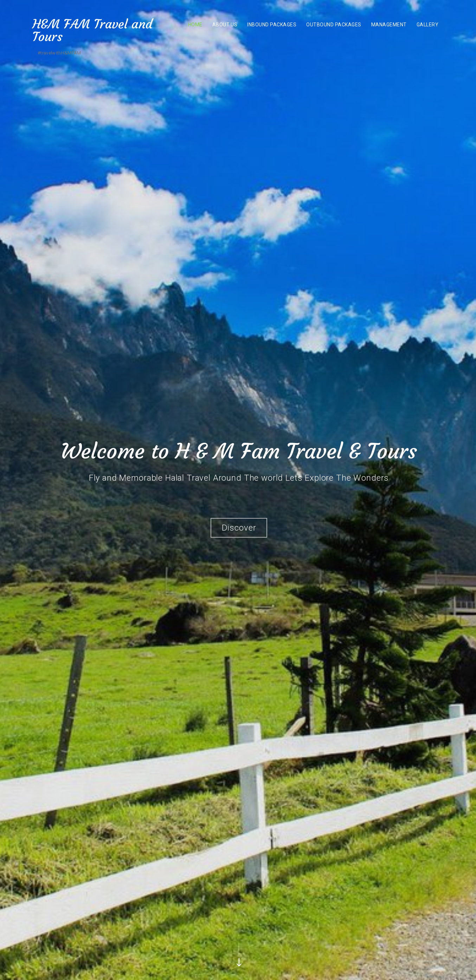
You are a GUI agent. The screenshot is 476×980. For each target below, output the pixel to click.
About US (225, 25)
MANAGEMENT (389, 25)
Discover (239, 529)
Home (195, 25)
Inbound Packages (272, 25)
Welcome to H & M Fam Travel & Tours (239, 452)
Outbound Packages (334, 25)
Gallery (427, 25)
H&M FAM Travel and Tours (92, 30)
